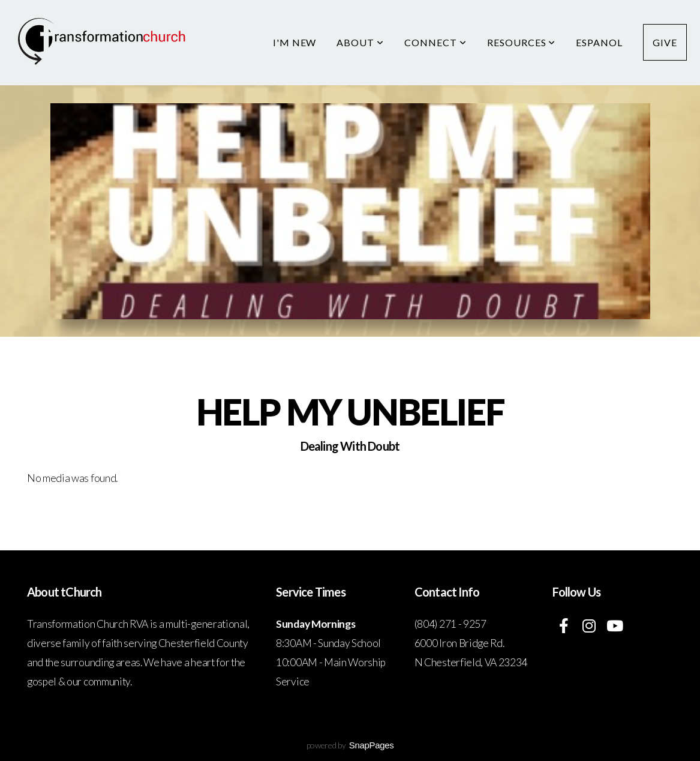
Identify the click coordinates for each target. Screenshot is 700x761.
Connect (435, 42)
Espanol (599, 42)
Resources (522, 42)
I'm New (295, 42)
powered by (350, 745)
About (360, 42)
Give (665, 42)
